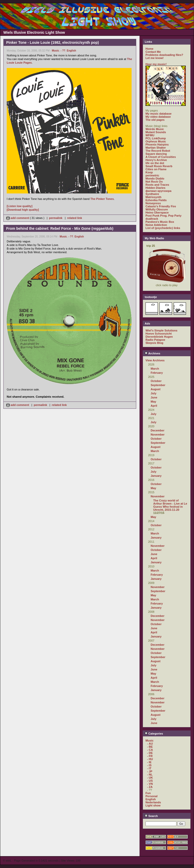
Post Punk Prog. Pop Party (163, 216)
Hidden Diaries (155, 188)
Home (149, 49)
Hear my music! (156, 64)
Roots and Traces (157, 185)
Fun (148, 793)
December (157, 430)
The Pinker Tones (102, 199)
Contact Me (153, 52)
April (154, 406)
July (153, 393)
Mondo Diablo (155, 178)
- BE (150, 747)
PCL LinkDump (156, 138)
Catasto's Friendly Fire (161, 206)
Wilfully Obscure (157, 209)
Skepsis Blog (154, 343)
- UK (150, 778)
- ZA (150, 787)
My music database (159, 114)
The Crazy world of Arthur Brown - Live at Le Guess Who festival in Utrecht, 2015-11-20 (170, 505)
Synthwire (152, 194)
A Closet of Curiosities (161, 157)
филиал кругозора (158, 191)
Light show (153, 805)
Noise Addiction (156, 225)
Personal (151, 796)
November (158, 435)
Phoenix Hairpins (157, 144)
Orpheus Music (156, 141)
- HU (150, 759)
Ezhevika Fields (156, 200)
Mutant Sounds (156, 132)
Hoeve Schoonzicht (159, 334)
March (155, 369)
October (156, 381)
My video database (158, 117)
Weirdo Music (155, 129)
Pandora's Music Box (160, 222)
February (157, 373)
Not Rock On (154, 182)
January (156, 476)
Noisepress (153, 203)
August (156, 389)
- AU (150, 744)
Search (151, 816)
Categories (154, 734)
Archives (152, 353)
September (158, 385)
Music (55, 51)
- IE (149, 762)
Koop (149, 172)
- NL (150, 775)
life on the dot (155, 163)
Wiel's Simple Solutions (161, 330)
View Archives (155, 360)
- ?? (63, 51)
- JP (150, 771)
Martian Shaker (156, 148)
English (71, 51)
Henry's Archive (156, 160)
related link (75, 218)
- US (150, 781)
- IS (149, 765)
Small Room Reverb (159, 166)
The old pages (155, 120)
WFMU (150, 135)
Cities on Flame (156, 169)
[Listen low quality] (20, 206)
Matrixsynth (153, 197)
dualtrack (152, 219)
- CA (150, 750)
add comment (18, 218)
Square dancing (156, 154)
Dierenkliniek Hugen (159, 337)
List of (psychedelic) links (163, 228)
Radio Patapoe (155, 340)
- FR (150, 756)
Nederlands (153, 802)
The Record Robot (158, 151)
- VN (150, 784)
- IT (149, 768)
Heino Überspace (157, 212)
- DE (150, 753)
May (153, 402)
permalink (56, 218)
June (154, 397)
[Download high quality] (23, 210)
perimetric (152, 175)
